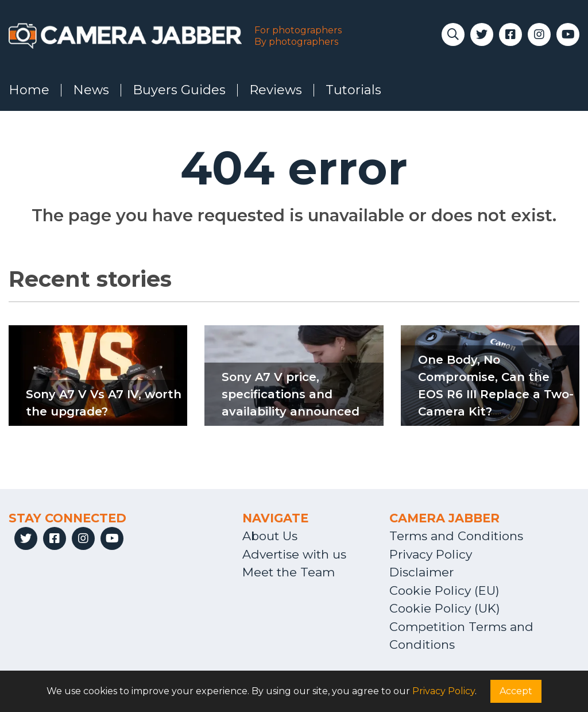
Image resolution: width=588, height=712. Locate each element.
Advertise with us (294, 554)
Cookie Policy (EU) (444, 590)
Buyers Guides (179, 90)
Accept (516, 691)
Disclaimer (421, 572)
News (91, 90)
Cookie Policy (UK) (445, 608)
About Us (270, 536)
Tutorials (353, 90)
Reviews (276, 90)
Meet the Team (289, 572)
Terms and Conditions (456, 536)
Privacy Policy (431, 554)
